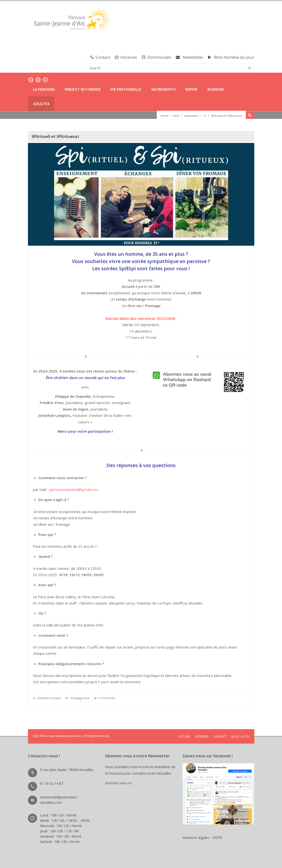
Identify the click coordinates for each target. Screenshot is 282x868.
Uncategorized (80, 698)
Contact (100, 57)
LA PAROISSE (44, 89)
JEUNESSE (216, 89)
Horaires (126, 57)
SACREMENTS (163, 89)
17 (205, 116)
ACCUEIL (185, 736)
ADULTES (41, 104)
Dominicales (156, 57)
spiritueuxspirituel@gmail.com (73, 489)
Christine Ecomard (49, 698)
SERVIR (191, 89)
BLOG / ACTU (240, 736)
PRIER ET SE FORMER (83, 89)
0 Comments (107, 698)
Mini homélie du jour (231, 57)
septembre (191, 116)
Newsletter (190, 57)
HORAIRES (202, 736)
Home (165, 116)
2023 (176, 116)
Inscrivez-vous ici (119, 783)
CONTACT (220, 736)
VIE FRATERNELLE (126, 89)
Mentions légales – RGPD (202, 838)
